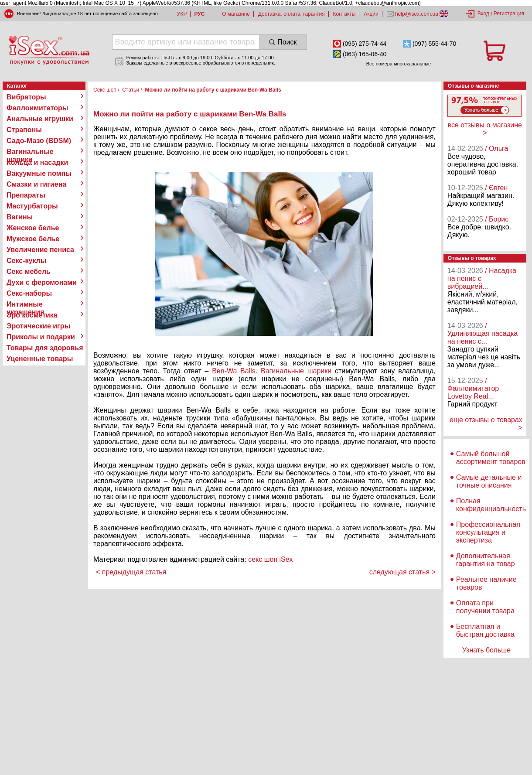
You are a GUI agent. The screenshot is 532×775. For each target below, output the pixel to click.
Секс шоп (105, 90)
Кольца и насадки (37, 162)
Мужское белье (33, 239)
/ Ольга (496, 149)
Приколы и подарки (41, 337)
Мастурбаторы (32, 206)
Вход (483, 14)
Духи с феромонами (42, 282)
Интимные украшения (26, 304)
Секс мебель (29, 271)
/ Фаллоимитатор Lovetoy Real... (473, 388)
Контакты (344, 14)
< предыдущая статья (131, 572)
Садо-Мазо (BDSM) (39, 141)
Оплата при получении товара (485, 607)
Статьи (131, 90)
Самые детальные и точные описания (489, 481)
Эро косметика (32, 315)
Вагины (20, 217)
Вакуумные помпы (39, 173)
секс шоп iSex (271, 559)
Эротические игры (38, 326)
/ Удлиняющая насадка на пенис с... (483, 333)
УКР (182, 14)
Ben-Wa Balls (234, 371)
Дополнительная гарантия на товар (486, 560)
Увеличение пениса (40, 250)
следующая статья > (402, 572)
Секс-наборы (29, 293)
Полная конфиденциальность (491, 505)
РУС (199, 14)
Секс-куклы (26, 261)
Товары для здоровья (45, 348)
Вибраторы (26, 97)
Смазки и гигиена (36, 184)
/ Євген (496, 188)
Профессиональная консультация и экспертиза (488, 532)
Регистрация (509, 14)
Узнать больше (486, 650)
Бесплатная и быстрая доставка (485, 630)
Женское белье (33, 228)
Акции (371, 14)
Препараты (26, 195)
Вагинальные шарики (30, 152)
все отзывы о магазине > (485, 129)
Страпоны (24, 130)
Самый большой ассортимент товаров (491, 458)
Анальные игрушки (40, 119)
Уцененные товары (40, 359)
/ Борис (497, 219)
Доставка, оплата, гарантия (292, 14)
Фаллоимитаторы (38, 108)
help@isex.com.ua (417, 14)
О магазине (236, 14)
